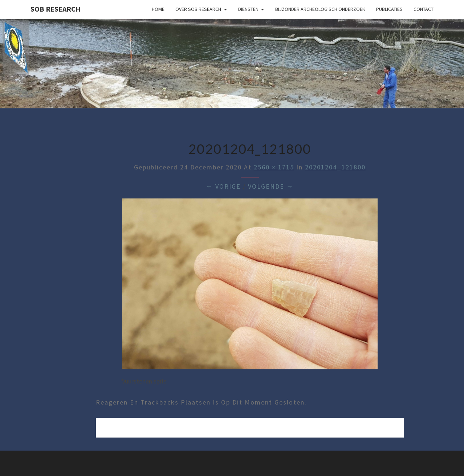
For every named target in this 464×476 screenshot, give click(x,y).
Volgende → (271, 186)
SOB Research (56, 9)
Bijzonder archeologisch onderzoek (320, 9)
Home (158, 9)
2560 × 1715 (274, 167)
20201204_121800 (335, 167)
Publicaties (389, 9)
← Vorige (223, 186)
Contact (424, 9)
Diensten (248, 9)
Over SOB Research (198, 9)
